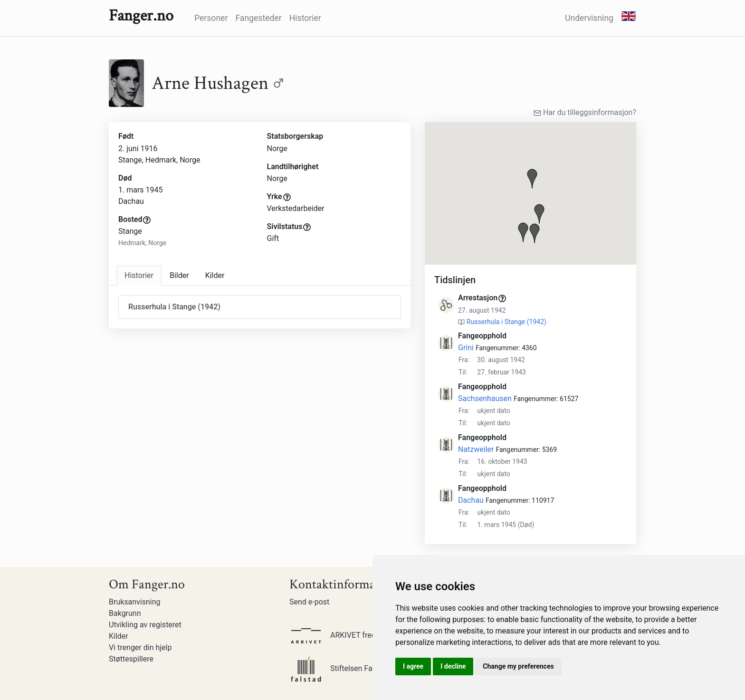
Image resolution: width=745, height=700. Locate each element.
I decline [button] (453, 666)
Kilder (119, 636)
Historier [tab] (139, 275)
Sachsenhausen (485, 398)
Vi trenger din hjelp (140, 647)
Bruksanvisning (135, 602)
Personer (211, 18)
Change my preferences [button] (518, 666)
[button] (532, 179)
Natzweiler (476, 449)
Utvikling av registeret (145, 625)
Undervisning (589, 18)
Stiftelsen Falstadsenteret (353, 668)
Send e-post (309, 602)
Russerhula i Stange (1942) (506, 322)
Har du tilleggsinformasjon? (585, 112)
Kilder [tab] (215, 275)
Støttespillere (131, 659)
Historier (305, 18)
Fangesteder (258, 18)
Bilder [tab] (179, 275)
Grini (466, 348)
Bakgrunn (125, 613)
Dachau (471, 500)
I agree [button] (413, 666)
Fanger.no (141, 16)
